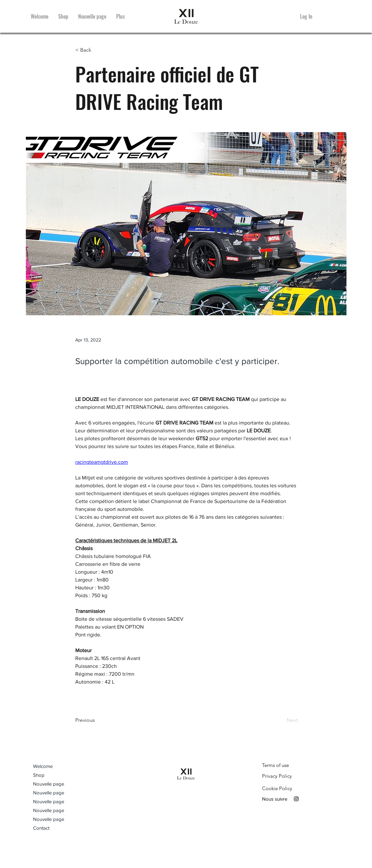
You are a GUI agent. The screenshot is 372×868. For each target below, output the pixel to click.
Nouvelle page (49, 784)
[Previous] (97, 720)
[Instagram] (296, 799)
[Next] (281, 720)
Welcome (43, 766)
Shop (39, 775)
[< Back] (97, 50)
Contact (41, 828)
